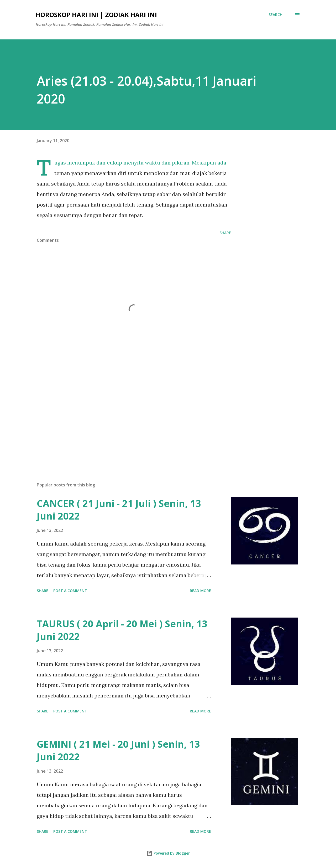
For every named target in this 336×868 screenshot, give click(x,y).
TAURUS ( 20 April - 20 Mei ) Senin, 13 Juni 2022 (122, 630)
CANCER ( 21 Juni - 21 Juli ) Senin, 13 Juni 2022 (119, 510)
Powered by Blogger (168, 853)
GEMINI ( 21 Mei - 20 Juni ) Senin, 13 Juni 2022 (118, 750)
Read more (200, 591)
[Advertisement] (125, 417)
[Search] (275, 15)
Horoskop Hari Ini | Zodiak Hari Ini (96, 15)
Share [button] (225, 233)
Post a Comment (70, 591)
